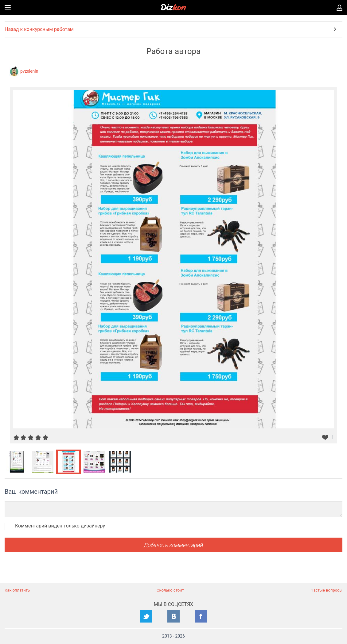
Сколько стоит (170, 590)
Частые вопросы (327, 590)
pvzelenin (29, 71)
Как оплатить (17, 590)
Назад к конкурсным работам (39, 29)
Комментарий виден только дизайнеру (60, 526)
